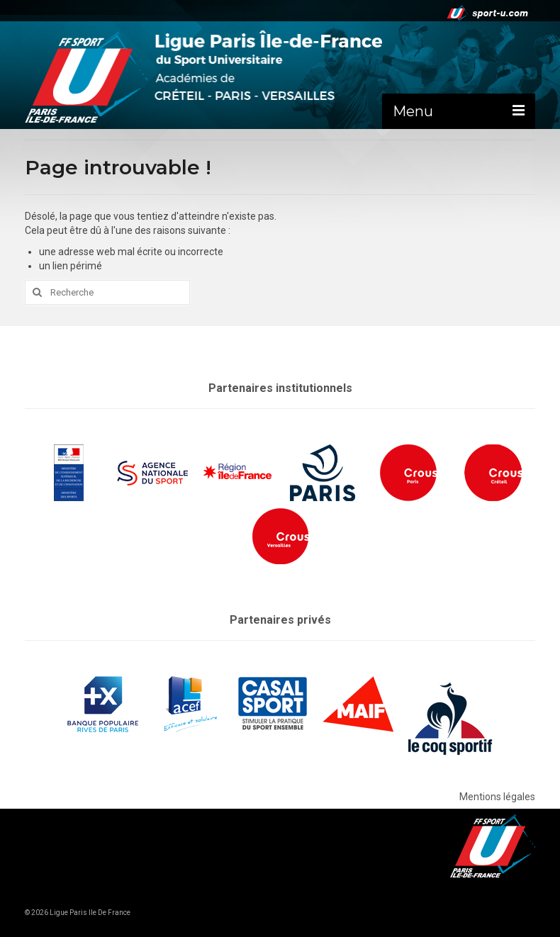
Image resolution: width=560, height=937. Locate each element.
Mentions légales (497, 797)
